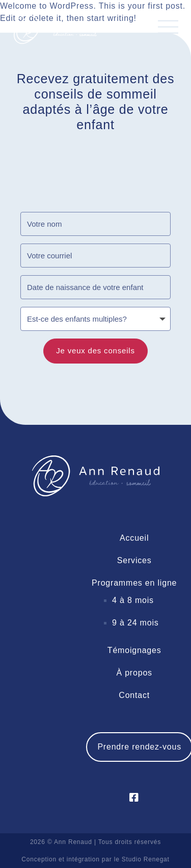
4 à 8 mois (133, 600)
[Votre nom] (95, 224)
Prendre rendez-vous (139, 747)
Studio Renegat (146, 859)
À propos (134, 673)
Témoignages (134, 650)
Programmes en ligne (134, 583)
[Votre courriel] (95, 256)
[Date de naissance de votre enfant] (95, 287)
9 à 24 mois (135, 623)
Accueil (134, 538)
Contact (134, 695)
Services (134, 560)
